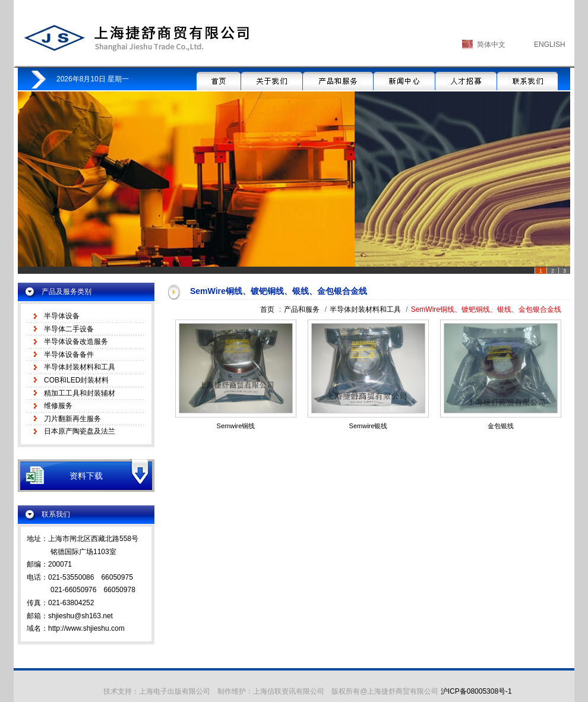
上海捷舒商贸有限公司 (136, 38)
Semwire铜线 (236, 426)
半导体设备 (62, 316)
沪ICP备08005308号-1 (476, 691)
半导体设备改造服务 (76, 341)
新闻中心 (404, 79)
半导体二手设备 (69, 329)
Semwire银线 (369, 426)
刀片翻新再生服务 (72, 419)
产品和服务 (338, 79)
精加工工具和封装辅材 (80, 393)
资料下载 (86, 476)
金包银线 (501, 426)
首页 (219, 79)
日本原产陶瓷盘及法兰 (80, 431)
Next (555, 185)
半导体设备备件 (69, 355)
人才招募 (466, 79)
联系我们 (527, 79)
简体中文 (491, 45)
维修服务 (58, 406)
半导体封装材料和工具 (80, 367)
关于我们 (272, 79)
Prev (33, 185)
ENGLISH (550, 45)
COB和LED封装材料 (76, 380)
